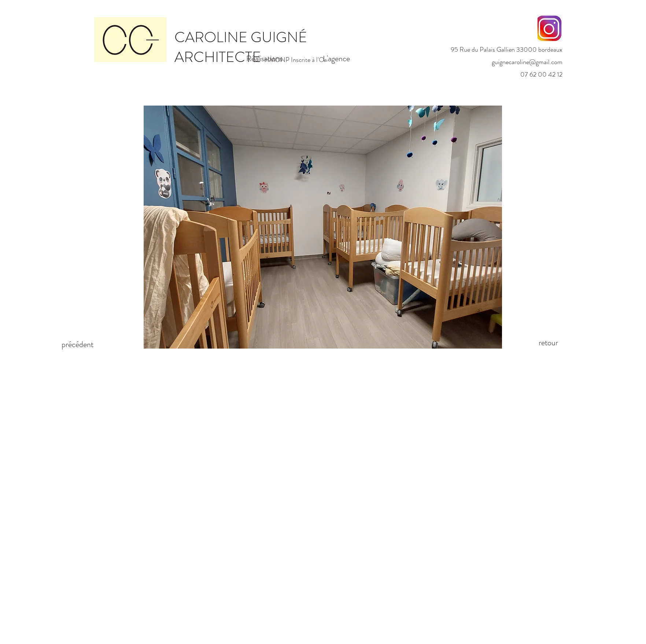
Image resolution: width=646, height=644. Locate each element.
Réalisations (264, 58)
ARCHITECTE (219, 57)
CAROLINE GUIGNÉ (241, 37)
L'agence (336, 58)
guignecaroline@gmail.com (527, 62)
